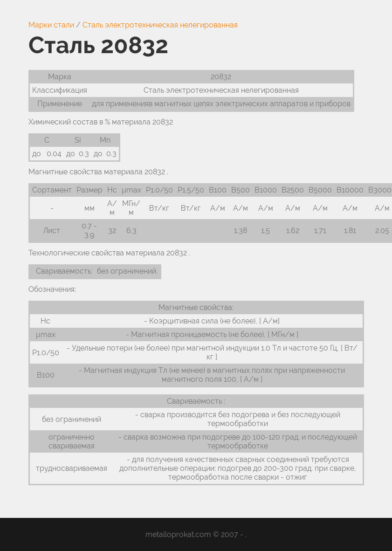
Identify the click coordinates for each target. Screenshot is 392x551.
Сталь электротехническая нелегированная (160, 25)
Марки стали (51, 25)
